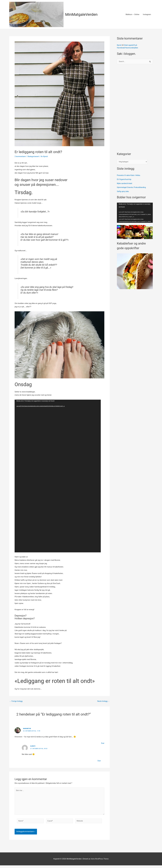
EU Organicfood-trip (125, 180)
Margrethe (27, 729)
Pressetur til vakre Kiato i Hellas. (130, 176)
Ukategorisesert (35, 156)
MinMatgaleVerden (83, 14)
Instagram (147, 14)
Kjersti (33, 746)
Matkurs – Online (132, 14)
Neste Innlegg (103, 701)
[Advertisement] (135, 109)
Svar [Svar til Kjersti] (99, 761)
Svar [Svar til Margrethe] (103, 743)
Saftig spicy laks (123, 192)
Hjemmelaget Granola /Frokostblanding (133, 188)
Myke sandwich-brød (125, 184)
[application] (58, 476)
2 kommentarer (21, 156)
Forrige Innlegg (17, 701)
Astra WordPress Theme (100, 861)
